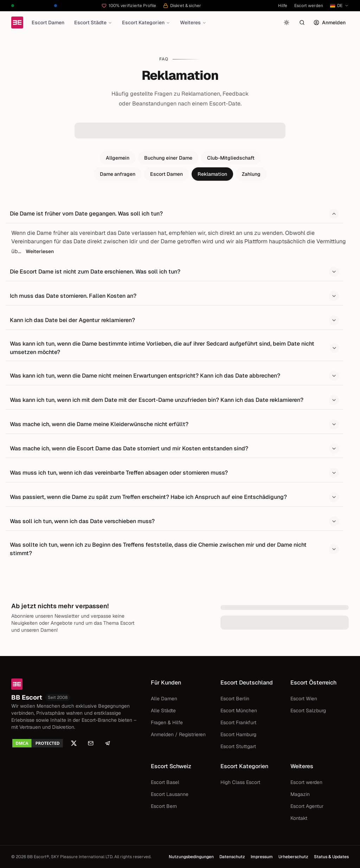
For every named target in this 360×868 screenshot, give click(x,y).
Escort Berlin (235, 699)
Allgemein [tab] (118, 158)
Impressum (262, 857)
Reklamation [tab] (212, 174)
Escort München (239, 711)
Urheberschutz (293, 857)
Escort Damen (48, 22)
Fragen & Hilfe (167, 722)
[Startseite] (17, 22)
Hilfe (283, 6)
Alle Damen (164, 699)
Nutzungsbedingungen (191, 857)
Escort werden (309, 6)
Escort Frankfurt (238, 722)
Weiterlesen (40, 251)
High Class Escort (240, 782)
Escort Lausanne (170, 794)
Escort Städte (93, 22)
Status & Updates (331, 857)
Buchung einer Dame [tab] (168, 158)
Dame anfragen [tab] (118, 174)
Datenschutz (232, 857)
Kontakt (299, 818)
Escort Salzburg (308, 711)
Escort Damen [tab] (166, 174)
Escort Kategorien (146, 22)
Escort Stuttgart (238, 746)
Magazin (300, 794)
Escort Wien (304, 699)
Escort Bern (164, 806)
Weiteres (193, 22)
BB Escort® (38, 857)
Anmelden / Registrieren (178, 734)
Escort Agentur (307, 806)
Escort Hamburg (238, 734)
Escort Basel (165, 782)
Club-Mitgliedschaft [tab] (231, 158)
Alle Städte (163, 711)
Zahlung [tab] (251, 174)
